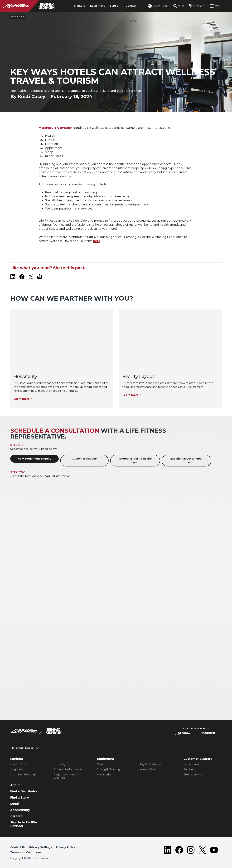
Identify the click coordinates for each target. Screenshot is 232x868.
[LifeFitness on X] (31, 277)
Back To (17, 17)
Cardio (101, 764)
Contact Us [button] (18, 847)
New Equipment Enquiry (35, 459)
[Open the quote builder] (197, 6)
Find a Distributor (24, 791)
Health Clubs (19, 764)
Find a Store (20, 798)
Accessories (104, 775)
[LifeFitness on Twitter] (202, 851)
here (97, 241)
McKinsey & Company (55, 128)
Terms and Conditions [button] (26, 852)
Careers (16, 816)
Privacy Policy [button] (66, 847)
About (15, 785)
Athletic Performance (68, 769)
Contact (131, 6)
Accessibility (20, 810)
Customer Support (85, 459)
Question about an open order (186, 461)
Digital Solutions (151, 764)
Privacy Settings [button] (41, 847)
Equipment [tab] (97, 6)
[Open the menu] (215, 6)
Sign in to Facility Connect (24, 824)
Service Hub (191, 769)
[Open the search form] (179, 6)
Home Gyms (62, 764)
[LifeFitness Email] (40, 277)
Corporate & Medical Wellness (67, 776)
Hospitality (17, 769)
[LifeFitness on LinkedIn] (13, 277)
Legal (15, 804)
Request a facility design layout (135, 461)
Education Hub (193, 775)
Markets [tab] (79, 6)
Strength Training (109, 769)
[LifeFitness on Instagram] (191, 851)
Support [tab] (115, 6)
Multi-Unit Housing (23, 775)
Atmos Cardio (149, 769)
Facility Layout (193, 764)
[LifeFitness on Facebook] (22, 277)
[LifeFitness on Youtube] (214, 851)
